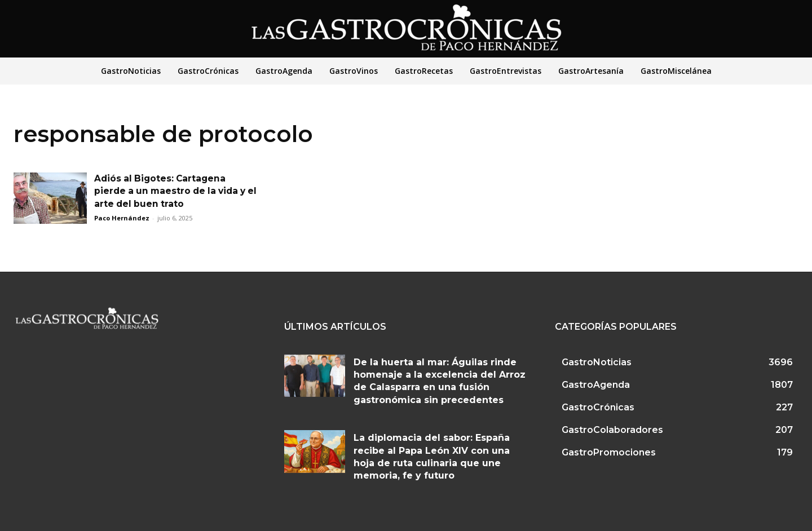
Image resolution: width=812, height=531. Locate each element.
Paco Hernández (122, 218)
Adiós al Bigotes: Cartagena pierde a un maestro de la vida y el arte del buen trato (173, 191)
